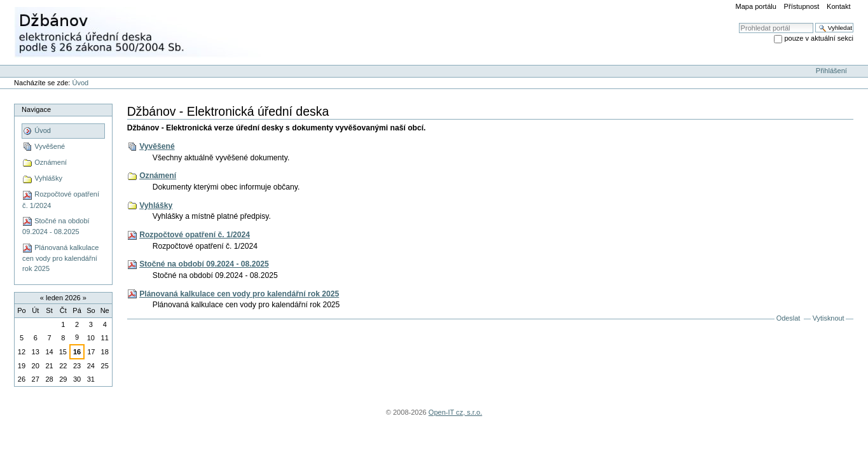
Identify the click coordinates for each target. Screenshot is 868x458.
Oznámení (158, 176)
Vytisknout (829, 318)
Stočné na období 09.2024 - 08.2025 (204, 264)
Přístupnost (802, 6)
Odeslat (789, 318)
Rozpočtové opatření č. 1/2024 (195, 235)
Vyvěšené (157, 146)
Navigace (36, 109)
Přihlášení (831, 71)
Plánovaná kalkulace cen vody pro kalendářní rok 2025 (239, 294)
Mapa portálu (756, 6)
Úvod (80, 83)
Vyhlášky (156, 205)
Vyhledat (739, 23)
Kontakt (838, 6)
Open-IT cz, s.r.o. (455, 412)
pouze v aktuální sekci (819, 38)
